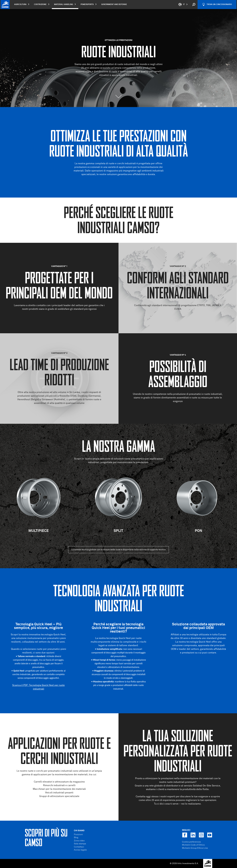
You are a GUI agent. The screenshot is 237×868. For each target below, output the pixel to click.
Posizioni (78, 835)
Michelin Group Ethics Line (195, 848)
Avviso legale (80, 850)
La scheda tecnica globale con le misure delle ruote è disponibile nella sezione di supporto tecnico (118, 550)
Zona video (79, 841)
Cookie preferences (191, 842)
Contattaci (79, 847)
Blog (76, 838)
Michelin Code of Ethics (193, 845)
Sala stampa (80, 844)
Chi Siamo (79, 831)
